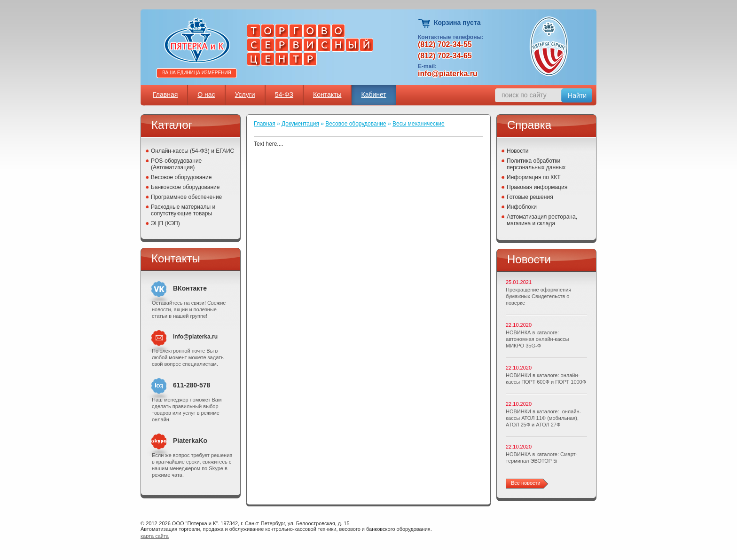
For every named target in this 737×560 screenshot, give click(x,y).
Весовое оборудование (181, 177)
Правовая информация (537, 187)
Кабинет (373, 95)
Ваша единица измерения (197, 73)
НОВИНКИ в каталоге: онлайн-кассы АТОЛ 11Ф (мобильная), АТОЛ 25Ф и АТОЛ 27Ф (543, 418)
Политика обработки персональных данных (536, 164)
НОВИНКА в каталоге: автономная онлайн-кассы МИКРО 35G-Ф (537, 339)
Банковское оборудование (185, 187)
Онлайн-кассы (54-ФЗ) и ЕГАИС (192, 151)
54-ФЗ (284, 95)
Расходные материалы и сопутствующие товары (183, 210)
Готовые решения (530, 197)
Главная (165, 95)
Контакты (327, 95)
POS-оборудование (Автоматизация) (176, 164)
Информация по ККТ (534, 177)
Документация (300, 124)
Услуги (245, 95)
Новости (517, 151)
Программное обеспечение (186, 197)
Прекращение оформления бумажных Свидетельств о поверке (538, 296)
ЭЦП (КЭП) (165, 223)
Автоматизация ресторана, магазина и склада (542, 220)
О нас (206, 95)
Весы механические (419, 124)
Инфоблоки (522, 207)
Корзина (425, 23)
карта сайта (155, 536)
